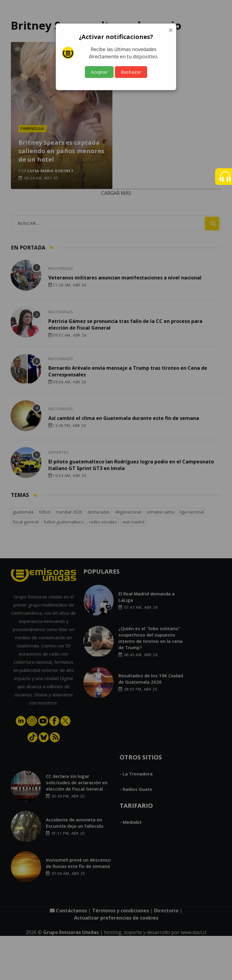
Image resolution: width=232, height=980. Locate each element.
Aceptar (99, 72)
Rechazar (131, 72)
